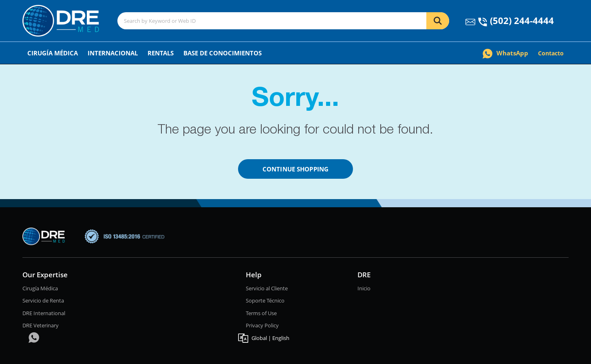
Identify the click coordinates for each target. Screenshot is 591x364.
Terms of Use (261, 313)
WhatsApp (505, 53)
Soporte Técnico (265, 300)
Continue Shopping (295, 169)
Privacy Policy (262, 325)
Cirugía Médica (53, 53)
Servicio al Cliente (267, 288)
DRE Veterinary (41, 325)
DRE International (44, 313)
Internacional (113, 53)
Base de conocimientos (223, 53)
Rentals (161, 53)
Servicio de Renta (43, 300)
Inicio (364, 288)
